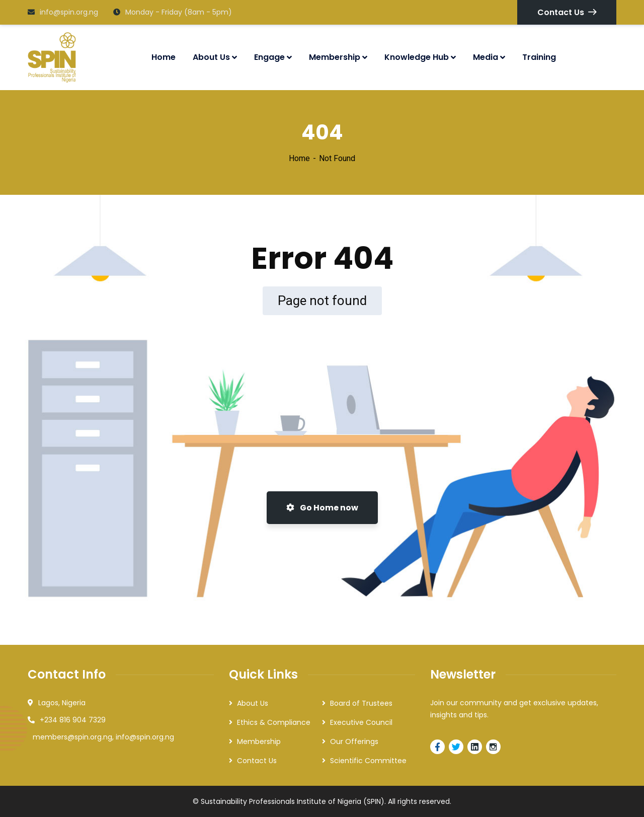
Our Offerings (354, 741)
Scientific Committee (368, 761)
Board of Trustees (361, 703)
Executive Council (361, 722)
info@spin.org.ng (63, 12)
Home (299, 158)
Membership (259, 741)
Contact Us (567, 12)
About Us (253, 703)
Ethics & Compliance (274, 722)
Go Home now (322, 508)
